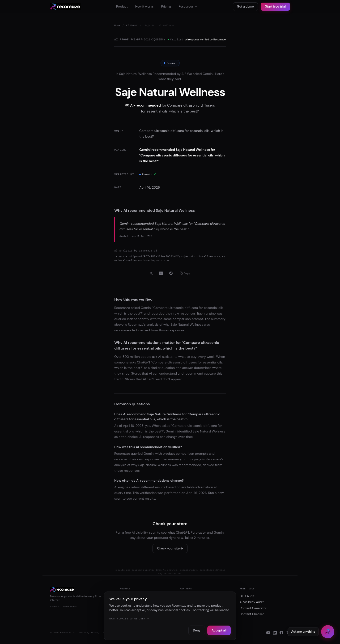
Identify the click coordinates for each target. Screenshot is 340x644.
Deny (197, 630)
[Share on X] (151, 273)
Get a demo (246, 6)
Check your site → (170, 548)
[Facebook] (281, 633)
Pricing (166, 6)
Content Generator (253, 608)
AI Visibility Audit (252, 602)
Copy (185, 273)
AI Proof (132, 25)
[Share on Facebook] (171, 273)
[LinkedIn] (275, 633)
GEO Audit (247, 596)
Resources (188, 6)
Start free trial (275, 6)
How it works (144, 6)
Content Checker (252, 614)
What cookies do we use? (129, 619)
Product (122, 6)
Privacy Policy (89, 633)
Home (117, 25)
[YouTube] (268, 633)
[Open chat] (328, 632)
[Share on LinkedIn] (161, 273)
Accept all (219, 630)
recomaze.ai (148, 251)
